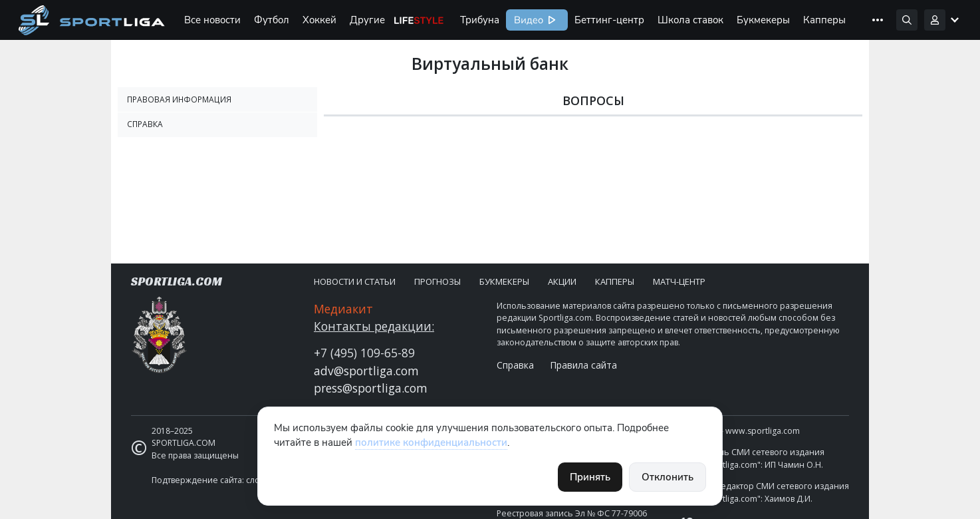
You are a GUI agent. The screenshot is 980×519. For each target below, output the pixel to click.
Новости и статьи (355, 281)
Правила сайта (583, 365)
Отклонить (668, 477)
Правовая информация (179, 99)
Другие (367, 20)
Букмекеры (763, 20)
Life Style (419, 20)
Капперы (824, 20)
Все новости (212, 20)
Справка (145, 124)
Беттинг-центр (609, 20)
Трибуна (480, 20)
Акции (562, 281)
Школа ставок (690, 20)
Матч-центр (679, 281)
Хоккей (319, 20)
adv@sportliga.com (366, 371)
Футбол (272, 20)
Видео (527, 20)
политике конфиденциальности (431, 442)
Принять (590, 477)
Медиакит (343, 309)
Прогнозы (437, 281)
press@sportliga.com (371, 388)
